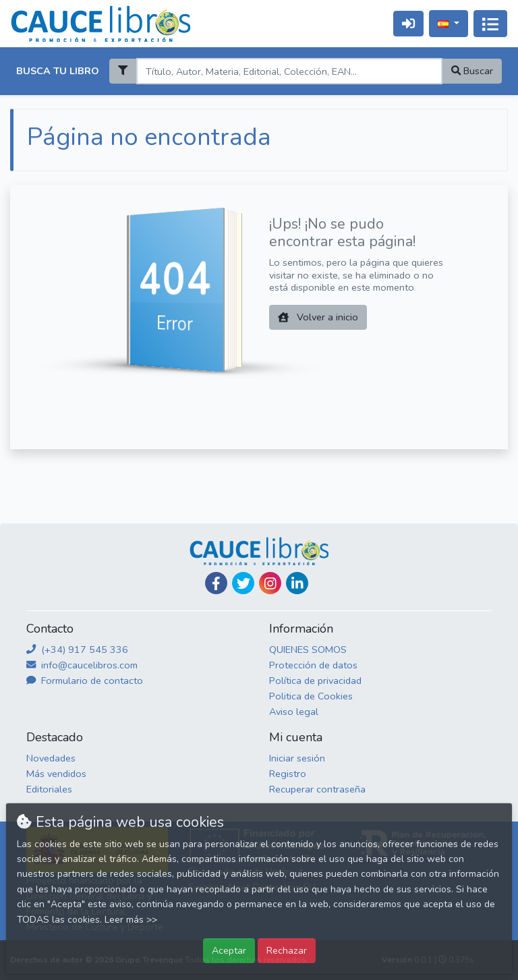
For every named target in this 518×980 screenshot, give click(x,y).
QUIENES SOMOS (308, 650)
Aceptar (229, 950)
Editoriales (49, 789)
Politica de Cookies (311, 696)
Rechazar (287, 950)
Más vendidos (56, 774)
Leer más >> (131, 920)
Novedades (51, 758)
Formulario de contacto (85, 681)
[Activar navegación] (490, 24)
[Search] (289, 71)
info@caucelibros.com (82, 665)
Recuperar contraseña (317, 789)
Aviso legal (294, 712)
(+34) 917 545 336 (77, 650)
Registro (288, 774)
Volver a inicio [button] (318, 317)
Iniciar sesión (297, 758)
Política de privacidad (315, 681)
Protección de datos (313, 665)
